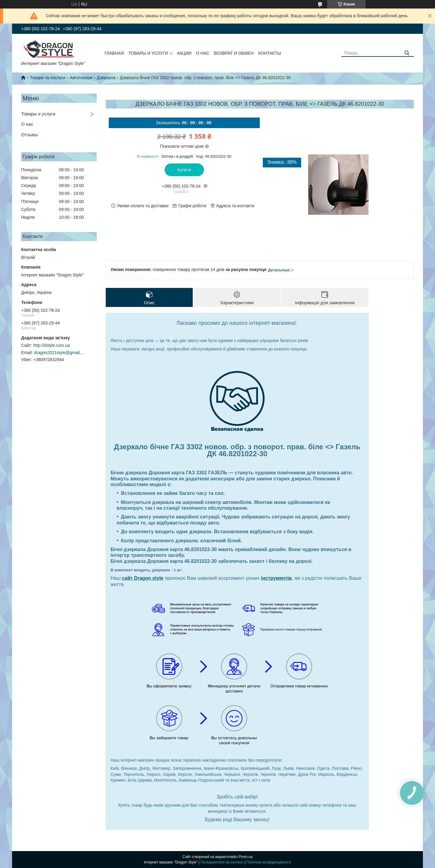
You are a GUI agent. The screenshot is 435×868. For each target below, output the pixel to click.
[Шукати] (407, 53)
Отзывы (29, 135)
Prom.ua (246, 857)
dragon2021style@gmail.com (60, 353)
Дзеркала (106, 78)
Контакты (270, 53)
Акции (184, 53)
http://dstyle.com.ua (52, 345)
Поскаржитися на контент (222, 862)
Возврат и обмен (234, 53)
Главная (114, 53)
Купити (184, 170)
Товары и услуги (148, 53)
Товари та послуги (47, 78)
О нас (203, 53)
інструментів (276, 578)
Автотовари (81, 78)
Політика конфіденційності (269, 862)
